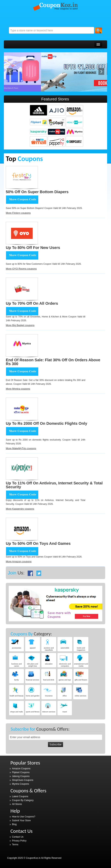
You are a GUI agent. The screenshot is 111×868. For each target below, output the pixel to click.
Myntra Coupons (20, 784)
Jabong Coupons (21, 776)
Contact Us (18, 837)
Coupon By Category (23, 800)
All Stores (17, 804)
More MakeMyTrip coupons (21, 448)
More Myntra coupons (18, 389)
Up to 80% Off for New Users (33, 248)
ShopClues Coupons (23, 780)
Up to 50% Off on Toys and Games (38, 543)
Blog (14, 824)
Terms (15, 845)
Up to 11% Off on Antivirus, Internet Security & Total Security (54, 485)
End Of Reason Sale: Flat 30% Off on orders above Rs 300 (53, 362)
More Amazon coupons (19, 561)
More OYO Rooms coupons (21, 269)
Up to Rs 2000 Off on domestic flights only (47, 423)
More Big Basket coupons (20, 325)
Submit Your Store (21, 820)
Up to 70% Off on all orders (32, 303)
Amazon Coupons (21, 769)
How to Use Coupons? (24, 817)
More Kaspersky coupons (20, 509)
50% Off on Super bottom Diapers (37, 192)
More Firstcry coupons (18, 213)
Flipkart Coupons (21, 772)
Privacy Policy (19, 841)
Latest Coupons (20, 796)
